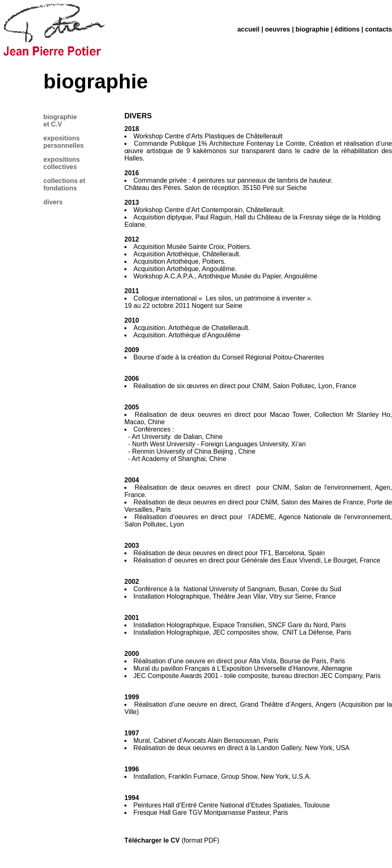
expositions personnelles (64, 142)
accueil (248, 29)
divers (53, 202)
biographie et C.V (60, 121)
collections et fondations (64, 184)
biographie (312, 29)
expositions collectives (62, 163)
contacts (378, 29)
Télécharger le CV (152, 840)
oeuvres (278, 29)
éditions (347, 29)
